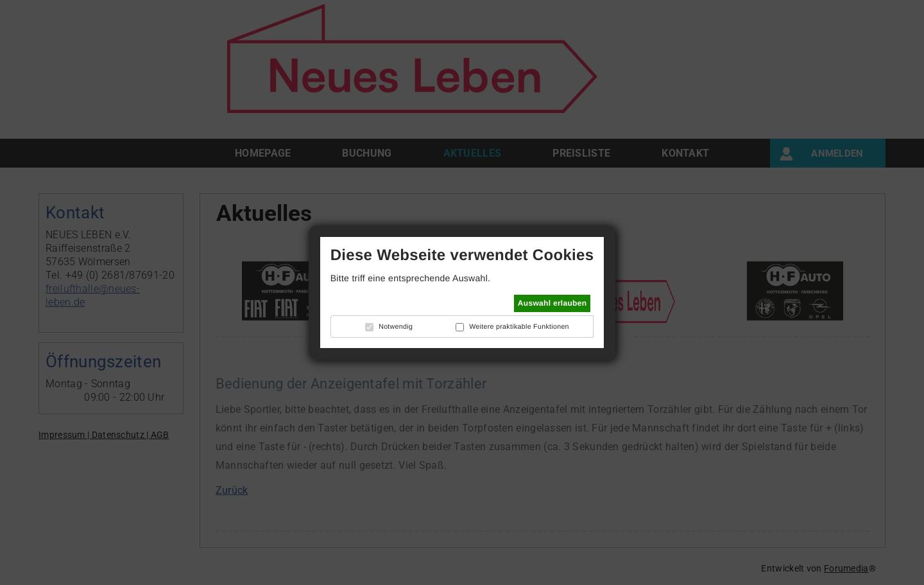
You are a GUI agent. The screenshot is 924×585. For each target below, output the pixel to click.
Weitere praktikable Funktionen (519, 327)
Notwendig (396, 327)
